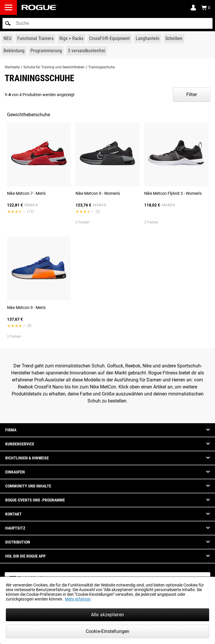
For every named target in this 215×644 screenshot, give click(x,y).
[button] (8, 23)
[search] (107, 23)
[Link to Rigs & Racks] (71, 39)
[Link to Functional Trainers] (35, 39)
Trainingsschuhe (102, 67)
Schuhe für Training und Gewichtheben (54, 67)
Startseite (12, 67)
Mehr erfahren (78, 599)
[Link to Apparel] (14, 51)
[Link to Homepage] (39, 7)
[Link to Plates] (174, 39)
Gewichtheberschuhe (29, 115)
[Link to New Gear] (7, 39)
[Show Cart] (206, 8)
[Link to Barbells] (148, 39)
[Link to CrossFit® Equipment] (110, 39)
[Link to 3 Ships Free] (87, 51)
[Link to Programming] (46, 51)
